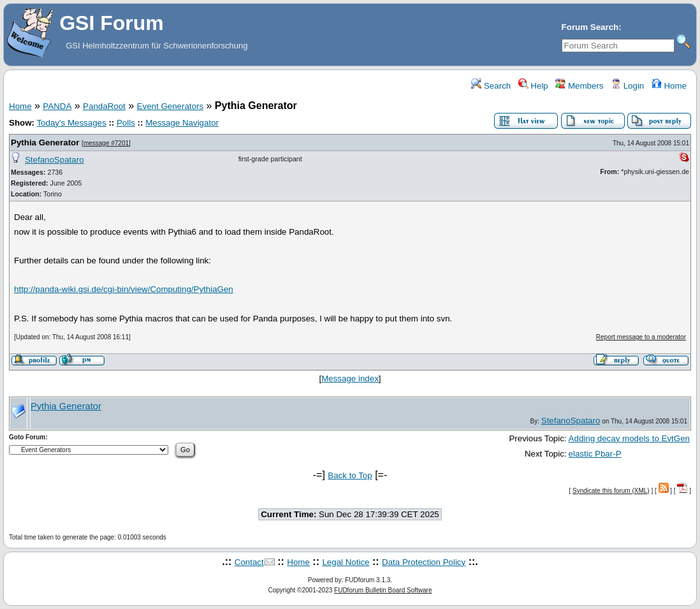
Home (669, 86)
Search (491, 86)
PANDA (57, 106)
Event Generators (170, 106)
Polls (126, 123)
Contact (249, 562)
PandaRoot (104, 106)
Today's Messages (71, 123)
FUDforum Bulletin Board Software (383, 590)
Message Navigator (182, 123)
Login (627, 86)
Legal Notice (346, 562)
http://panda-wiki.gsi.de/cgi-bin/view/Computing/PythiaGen (124, 289)
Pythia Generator (45, 143)
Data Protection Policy (424, 562)
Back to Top (350, 475)
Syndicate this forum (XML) (611, 491)
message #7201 (106, 143)
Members (579, 86)
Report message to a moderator (641, 337)
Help (533, 86)
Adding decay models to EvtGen (629, 438)
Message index (350, 378)
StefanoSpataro (55, 160)
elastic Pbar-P (595, 454)
